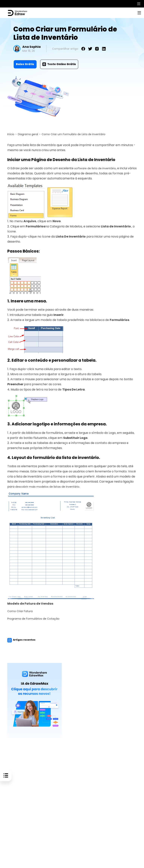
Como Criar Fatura (21, 611)
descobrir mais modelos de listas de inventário (49, 487)
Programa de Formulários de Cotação (35, 619)
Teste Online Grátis (59, 64)
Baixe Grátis (25, 64)
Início (11, 134)
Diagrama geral (28, 134)
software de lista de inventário (97, 168)
